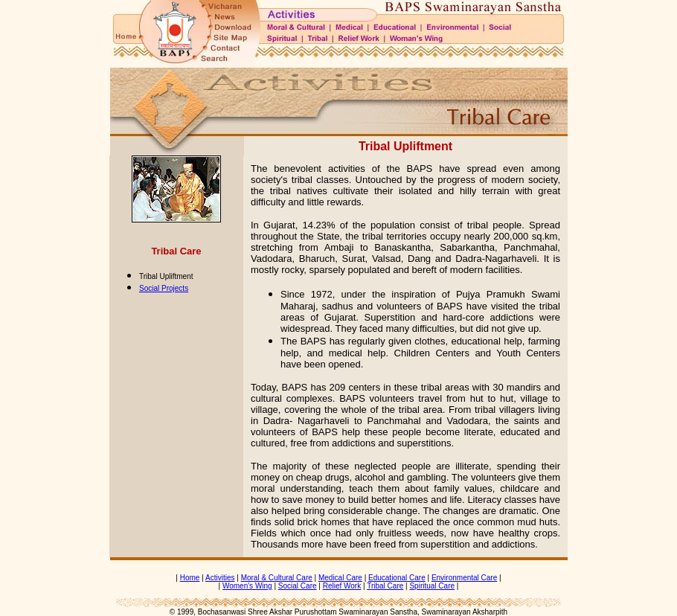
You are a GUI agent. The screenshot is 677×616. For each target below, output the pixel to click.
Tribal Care (385, 586)
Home (190, 578)
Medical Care (340, 578)
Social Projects (164, 288)
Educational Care (397, 578)
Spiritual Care (432, 586)
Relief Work (342, 586)
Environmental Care (464, 578)
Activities (220, 578)
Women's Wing (247, 586)
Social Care (298, 586)
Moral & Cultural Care (277, 578)
